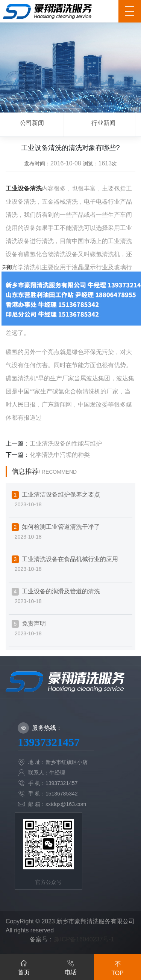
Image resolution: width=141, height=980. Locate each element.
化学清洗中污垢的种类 (60, 455)
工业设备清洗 (24, 188)
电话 (71, 966)
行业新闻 (103, 123)
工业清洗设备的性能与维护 (66, 443)
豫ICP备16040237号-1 (84, 939)
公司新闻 (32, 123)
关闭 (7, 267)
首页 (24, 966)
